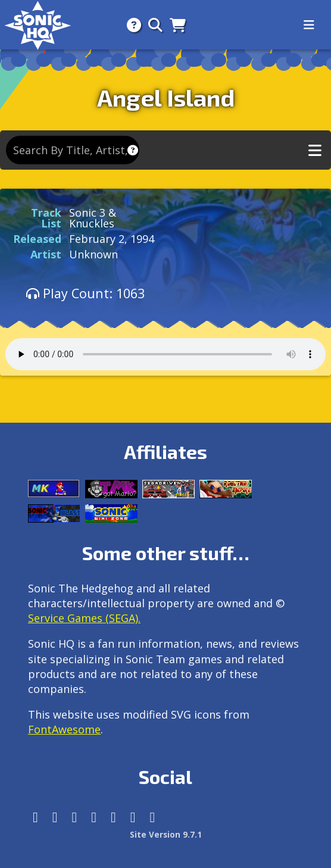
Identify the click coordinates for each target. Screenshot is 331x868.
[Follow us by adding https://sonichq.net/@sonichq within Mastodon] (35, 817)
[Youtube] (133, 817)
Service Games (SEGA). (84, 618)
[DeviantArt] (113, 817)
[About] (130, 25)
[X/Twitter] (75, 817)
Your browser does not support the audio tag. (165, 354)
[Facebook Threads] (153, 817)
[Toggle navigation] (309, 25)
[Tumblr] (94, 817)
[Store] (174, 25)
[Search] (152, 25)
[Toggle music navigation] (315, 150)
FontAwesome (64, 729)
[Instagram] (55, 817)
